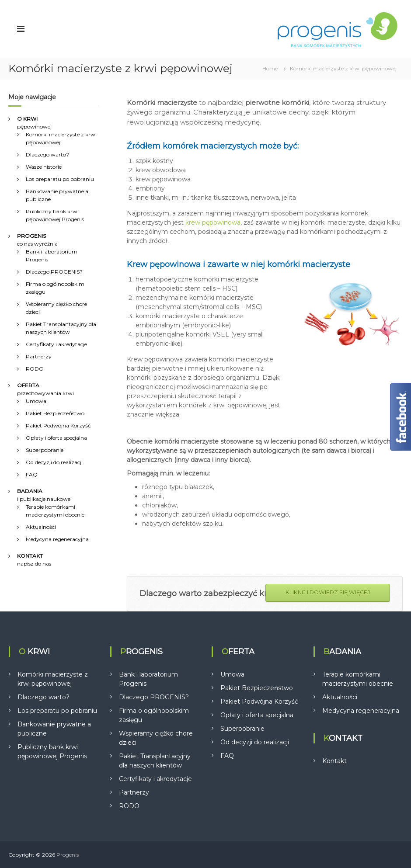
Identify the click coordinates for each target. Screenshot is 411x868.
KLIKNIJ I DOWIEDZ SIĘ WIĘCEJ (328, 592)
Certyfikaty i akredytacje (56, 344)
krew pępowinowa (213, 222)
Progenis (68, 855)
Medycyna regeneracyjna (57, 539)
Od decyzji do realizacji (54, 462)
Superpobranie (45, 450)
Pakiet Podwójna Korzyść (58, 425)
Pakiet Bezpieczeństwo (55, 413)
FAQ (32, 474)
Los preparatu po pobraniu (60, 179)
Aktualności (41, 527)
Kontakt (334, 761)
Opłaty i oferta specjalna (56, 438)
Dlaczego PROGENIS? (54, 272)
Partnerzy (39, 356)
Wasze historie (44, 167)
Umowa (36, 401)
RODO (35, 369)
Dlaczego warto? (47, 155)
